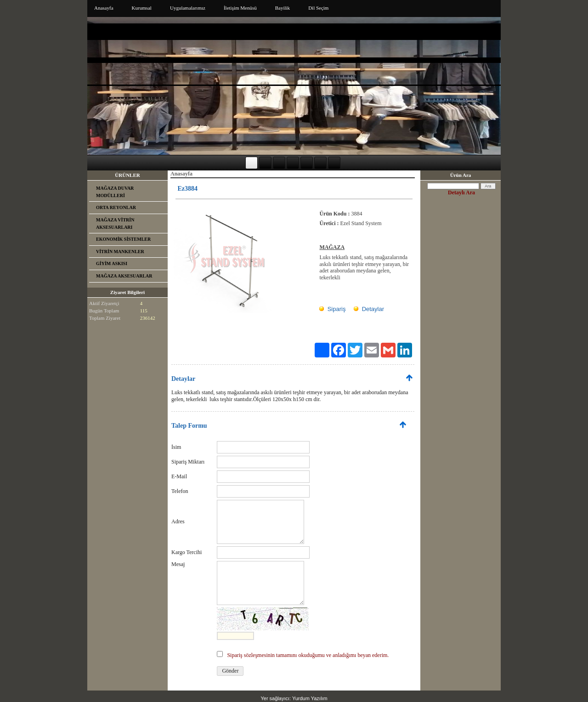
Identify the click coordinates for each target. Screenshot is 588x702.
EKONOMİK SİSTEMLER (123, 239)
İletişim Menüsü (240, 8)
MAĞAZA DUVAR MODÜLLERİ (115, 192)
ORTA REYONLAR (116, 207)
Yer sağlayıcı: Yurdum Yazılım (294, 698)
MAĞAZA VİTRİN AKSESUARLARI (115, 224)
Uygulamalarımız (188, 8)
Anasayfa (104, 8)
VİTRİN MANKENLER (120, 252)
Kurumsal (142, 8)
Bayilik (283, 8)
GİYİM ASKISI (112, 263)
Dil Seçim (318, 8)
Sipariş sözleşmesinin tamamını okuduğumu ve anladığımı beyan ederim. (308, 655)
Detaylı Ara (461, 192)
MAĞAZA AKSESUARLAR (124, 276)
